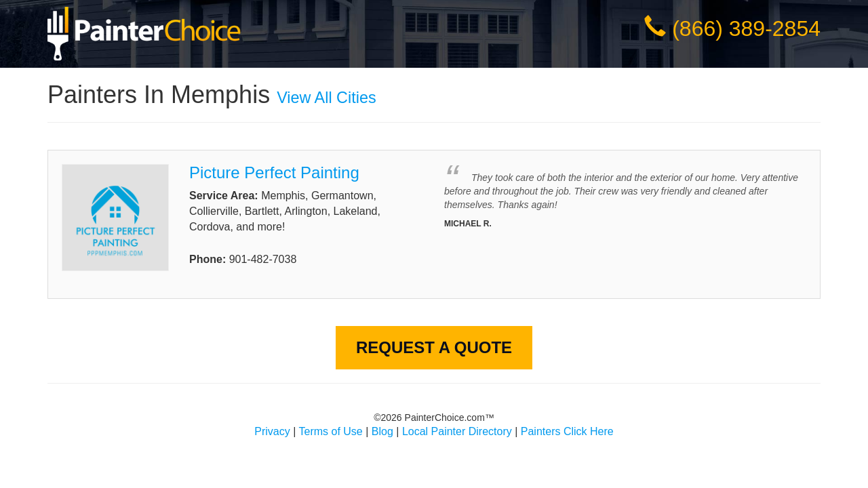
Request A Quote (434, 347)
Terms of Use (331, 431)
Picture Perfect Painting (274, 172)
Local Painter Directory (457, 431)
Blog (382, 431)
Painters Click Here (567, 431)
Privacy (272, 431)
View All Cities (326, 98)
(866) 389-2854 (746, 28)
